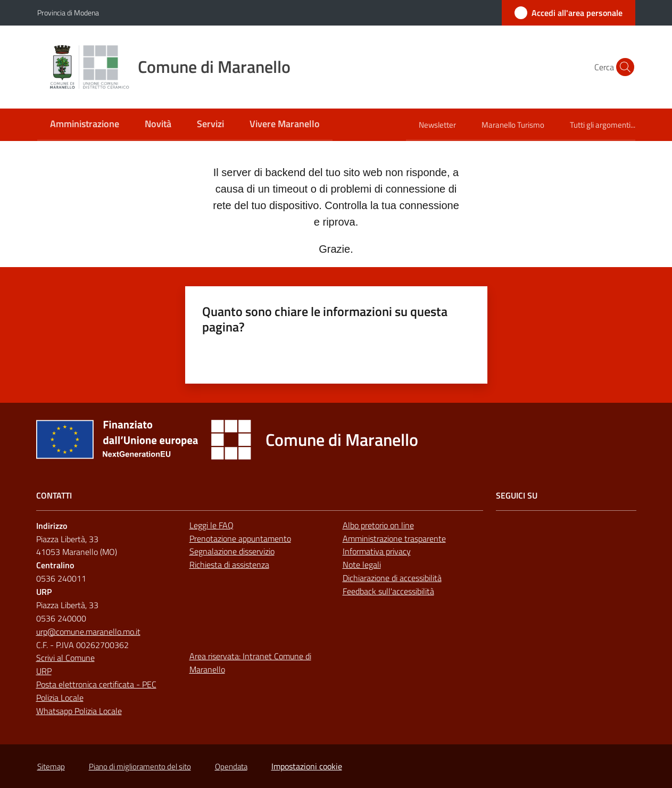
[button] (623, 67)
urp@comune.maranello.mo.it (88, 632)
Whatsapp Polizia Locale (79, 711)
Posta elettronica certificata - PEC (96, 684)
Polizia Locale (60, 698)
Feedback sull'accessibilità (388, 591)
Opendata (231, 766)
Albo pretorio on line (378, 525)
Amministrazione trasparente (394, 538)
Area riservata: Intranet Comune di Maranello (250, 663)
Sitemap (51, 766)
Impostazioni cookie (307, 766)
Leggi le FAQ (211, 525)
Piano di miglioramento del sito (140, 766)
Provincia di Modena (68, 13)
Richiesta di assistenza (229, 565)
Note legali (362, 565)
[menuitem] (85, 125)
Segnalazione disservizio (232, 551)
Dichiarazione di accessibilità (392, 578)
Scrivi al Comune (65, 658)
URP (44, 671)
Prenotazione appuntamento (240, 538)
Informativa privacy (377, 551)
